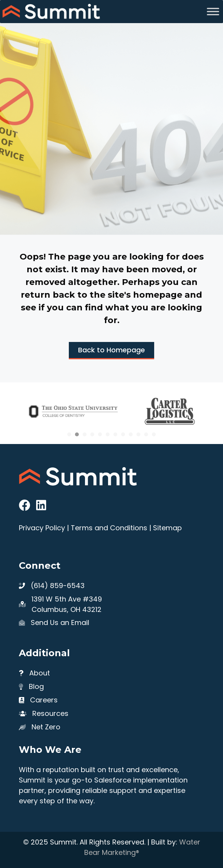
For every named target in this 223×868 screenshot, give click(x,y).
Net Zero (46, 727)
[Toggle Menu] (213, 11)
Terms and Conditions (109, 528)
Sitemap (167, 528)
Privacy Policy (42, 528)
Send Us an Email (60, 623)
